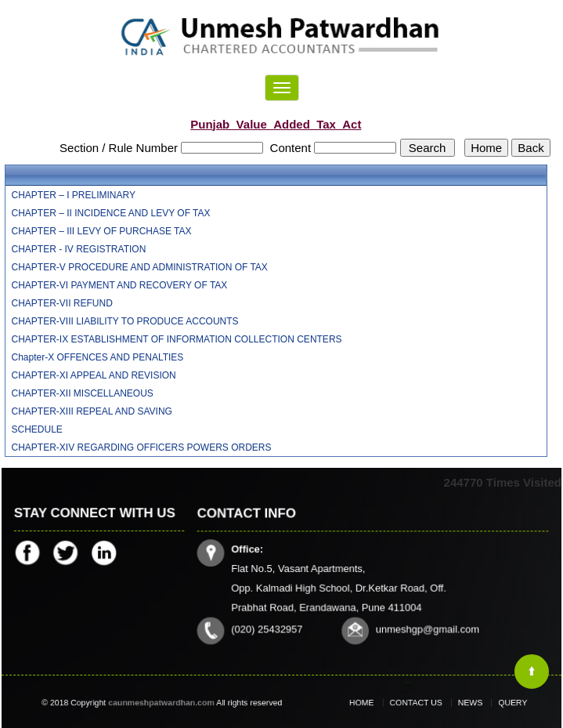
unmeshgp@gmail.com (426, 628)
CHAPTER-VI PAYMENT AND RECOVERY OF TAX (120, 285)
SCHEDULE (37, 429)
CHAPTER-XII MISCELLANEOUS (83, 393)
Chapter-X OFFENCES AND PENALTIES (98, 357)
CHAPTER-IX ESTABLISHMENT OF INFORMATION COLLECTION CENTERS (177, 339)
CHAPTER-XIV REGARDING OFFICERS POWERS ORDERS (142, 447)
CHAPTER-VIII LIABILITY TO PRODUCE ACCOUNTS (125, 321)
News (464, 703)
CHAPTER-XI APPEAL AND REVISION (94, 375)
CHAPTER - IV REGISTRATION (79, 249)
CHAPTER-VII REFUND (62, 303)
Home (372, 703)
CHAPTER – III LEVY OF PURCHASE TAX (102, 231)
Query (500, 703)
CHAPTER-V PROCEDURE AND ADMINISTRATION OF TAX (140, 267)
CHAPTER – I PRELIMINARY (74, 195)
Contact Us (419, 703)
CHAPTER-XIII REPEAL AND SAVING (92, 411)
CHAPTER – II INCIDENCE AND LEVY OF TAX (111, 213)
